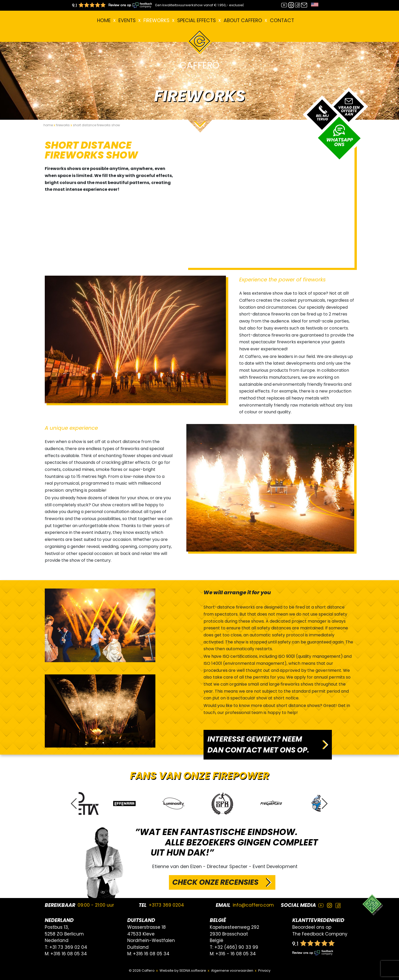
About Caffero (243, 20)
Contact (282, 20)
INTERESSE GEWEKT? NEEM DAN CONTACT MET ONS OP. (258, 745)
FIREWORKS (156, 20)
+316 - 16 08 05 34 (236, 954)
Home (104, 20)
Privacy (264, 970)
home (48, 125)
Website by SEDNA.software (183, 970)
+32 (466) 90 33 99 (236, 947)
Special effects (197, 20)
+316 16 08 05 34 (69, 954)
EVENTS (127, 20)
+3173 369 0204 (166, 905)
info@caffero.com (253, 905)
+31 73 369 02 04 (68, 947)
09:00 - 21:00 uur (96, 905)
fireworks (63, 125)
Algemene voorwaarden (232, 970)
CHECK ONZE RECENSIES (215, 882)
